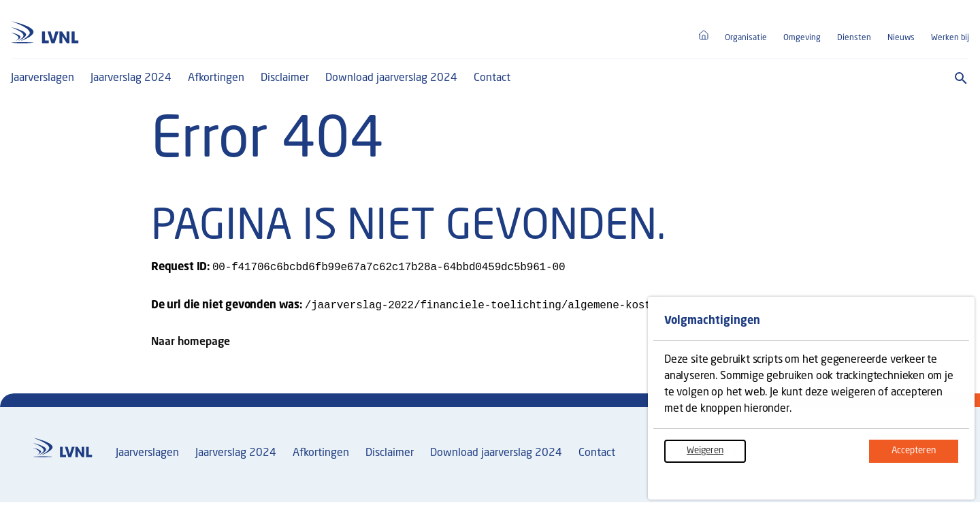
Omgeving (802, 38)
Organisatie (746, 38)
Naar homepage (191, 345)
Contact (492, 78)
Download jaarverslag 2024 (391, 78)
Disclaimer (285, 78)
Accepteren (925, 458)
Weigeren (716, 458)
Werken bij (950, 38)
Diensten (854, 38)
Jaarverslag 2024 (131, 78)
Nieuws (901, 38)
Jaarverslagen (43, 78)
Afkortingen (216, 78)
